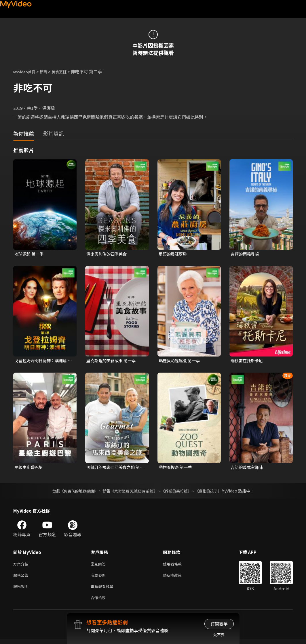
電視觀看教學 (104, 590)
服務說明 (22, 590)
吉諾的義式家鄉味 (248, 468)
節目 (48, 71)
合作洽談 (99, 602)
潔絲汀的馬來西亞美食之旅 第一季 (115, 468)
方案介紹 (22, 566)
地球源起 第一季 (30, 254)
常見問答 (99, 566)
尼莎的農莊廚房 (174, 254)
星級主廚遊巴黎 (30, 468)
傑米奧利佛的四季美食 (108, 254)
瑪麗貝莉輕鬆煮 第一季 (181, 361)
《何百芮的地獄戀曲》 (75, 492)
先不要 (219, 635)
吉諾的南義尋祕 (246, 254)
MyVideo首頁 (26, 71)
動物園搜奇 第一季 (176, 468)
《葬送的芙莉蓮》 (178, 492)
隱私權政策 (177, 578)
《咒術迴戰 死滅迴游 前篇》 (133, 492)
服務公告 (22, 578)
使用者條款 (177, 566)
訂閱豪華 (219, 624)
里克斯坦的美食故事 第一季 (113, 361)
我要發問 (99, 578)
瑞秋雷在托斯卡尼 (248, 361)
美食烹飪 (65, 71)
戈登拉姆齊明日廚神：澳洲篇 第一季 (42, 361)
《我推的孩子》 (212, 492)
